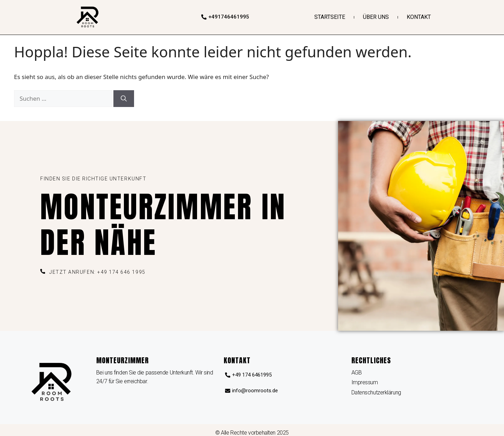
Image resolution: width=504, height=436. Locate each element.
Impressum (365, 382)
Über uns (376, 17)
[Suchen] (124, 99)
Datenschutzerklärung (376, 392)
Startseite (330, 17)
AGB (357, 373)
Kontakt (419, 17)
